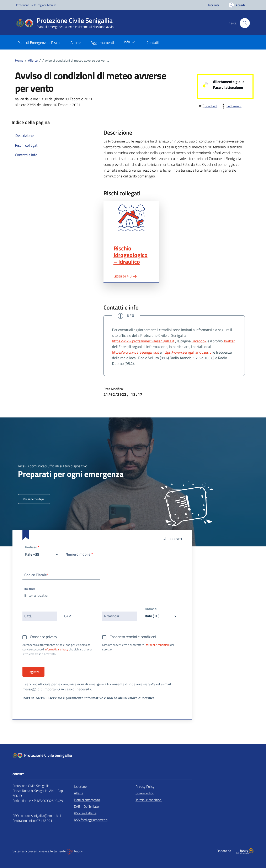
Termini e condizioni (149, 800)
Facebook (199, 341)
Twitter (229, 341)
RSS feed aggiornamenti (91, 820)
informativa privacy (56, 649)
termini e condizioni (158, 645)
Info (130, 42)
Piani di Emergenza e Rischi (39, 43)
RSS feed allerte (85, 813)
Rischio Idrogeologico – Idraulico (131, 255)
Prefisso (32, 547)
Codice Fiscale (36, 575)
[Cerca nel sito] (245, 23)
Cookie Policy (145, 793)
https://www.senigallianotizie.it (187, 352)
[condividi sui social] (208, 106)
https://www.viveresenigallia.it (135, 352)
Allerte (76, 43)
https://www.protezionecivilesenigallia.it (143, 341)
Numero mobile (79, 554)
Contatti (153, 43)
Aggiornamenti (102, 43)
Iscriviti (214, 5)
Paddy (75, 852)
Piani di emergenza (87, 800)
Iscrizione (80, 786)
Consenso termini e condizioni (133, 637)
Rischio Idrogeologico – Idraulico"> (131, 218)
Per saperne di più (34, 499)
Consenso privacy (44, 637)
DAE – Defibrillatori (87, 806)
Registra (33, 672)
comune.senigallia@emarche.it (41, 816)
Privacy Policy (145, 786)
